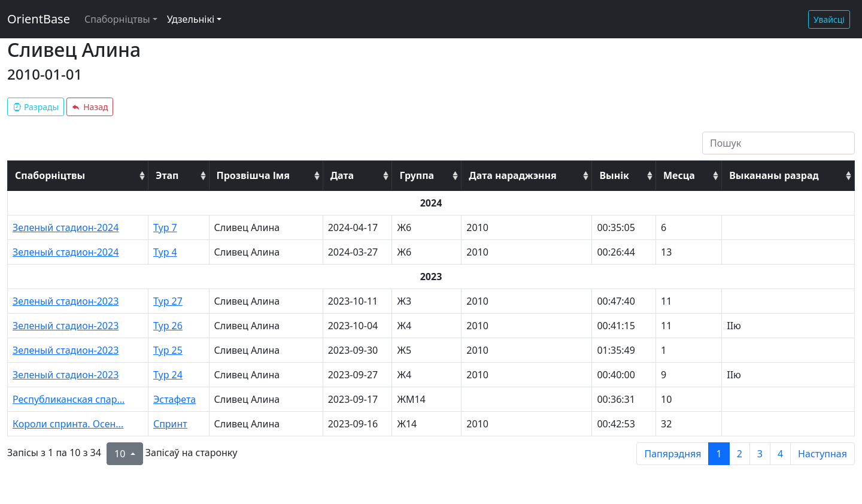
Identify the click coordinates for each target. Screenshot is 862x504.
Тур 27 (168, 301)
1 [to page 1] (719, 454)
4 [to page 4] (780, 454)
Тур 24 (168, 375)
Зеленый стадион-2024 (66, 227)
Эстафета (174, 399)
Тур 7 (165, 227)
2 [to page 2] (740, 454)
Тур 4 (165, 252)
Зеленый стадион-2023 (66, 301)
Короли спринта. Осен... (68, 424)
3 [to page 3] (760, 454)
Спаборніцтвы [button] (117, 19)
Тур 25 (168, 350)
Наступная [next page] (822, 454)
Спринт (170, 424)
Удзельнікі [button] (191, 19)
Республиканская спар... (69, 399)
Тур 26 (168, 326)
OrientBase (39, 19)
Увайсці (829, 19)
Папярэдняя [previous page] (673, 454)
